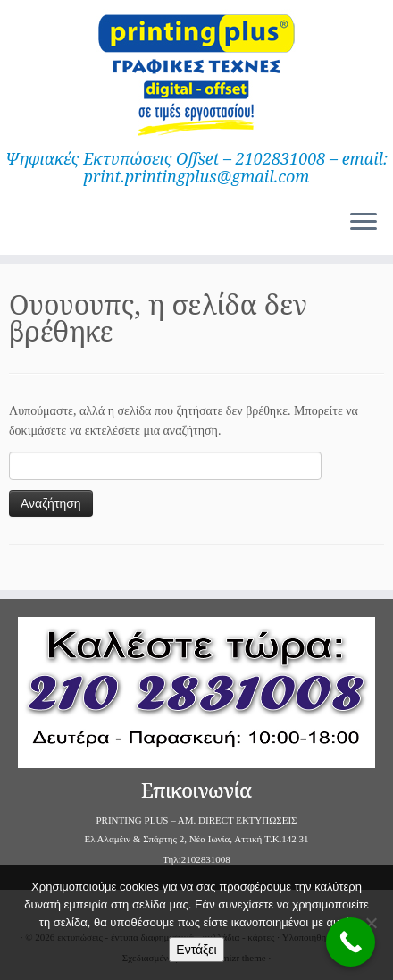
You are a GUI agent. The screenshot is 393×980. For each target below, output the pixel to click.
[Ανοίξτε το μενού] (364, 223)
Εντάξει (196, 950)
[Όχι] (371, 923)
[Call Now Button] (351, 942)
